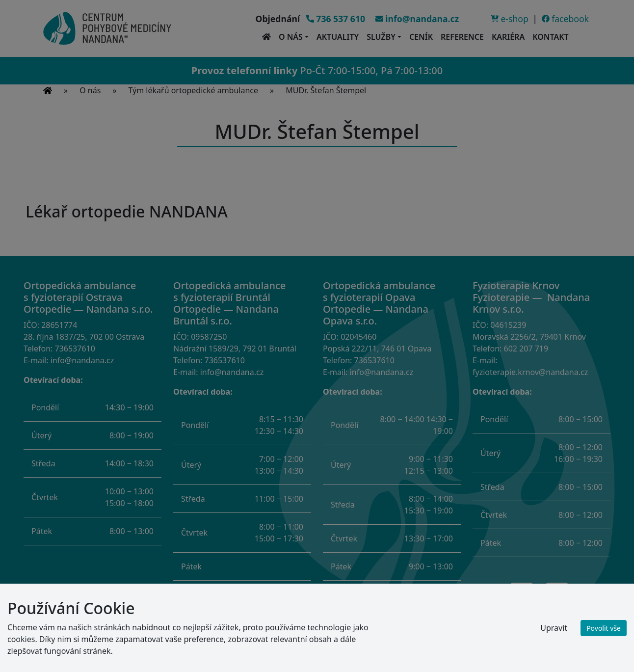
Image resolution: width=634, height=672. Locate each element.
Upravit (554, 628)
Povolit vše (604, 628)
